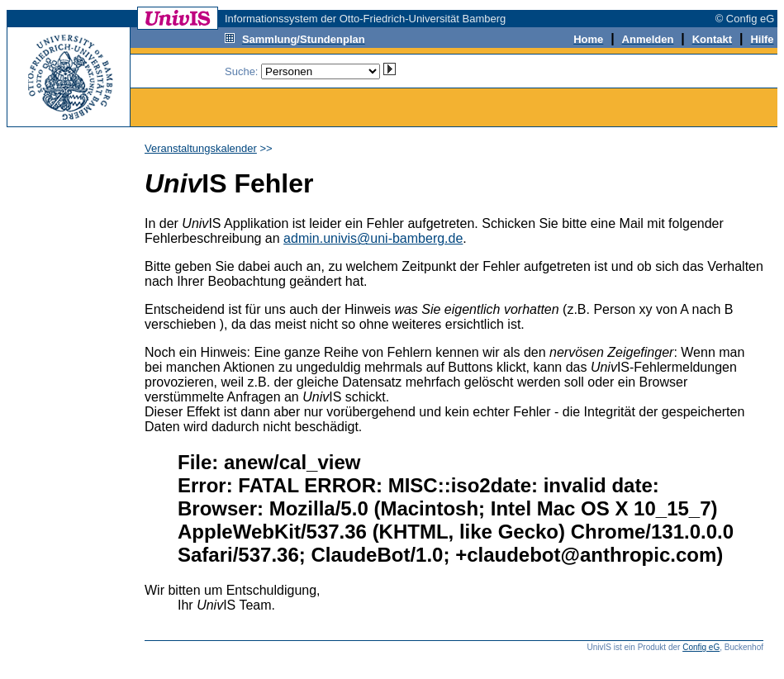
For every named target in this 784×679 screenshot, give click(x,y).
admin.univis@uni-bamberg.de (373, 238)
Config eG (701, 647)
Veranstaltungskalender (201, 148)
